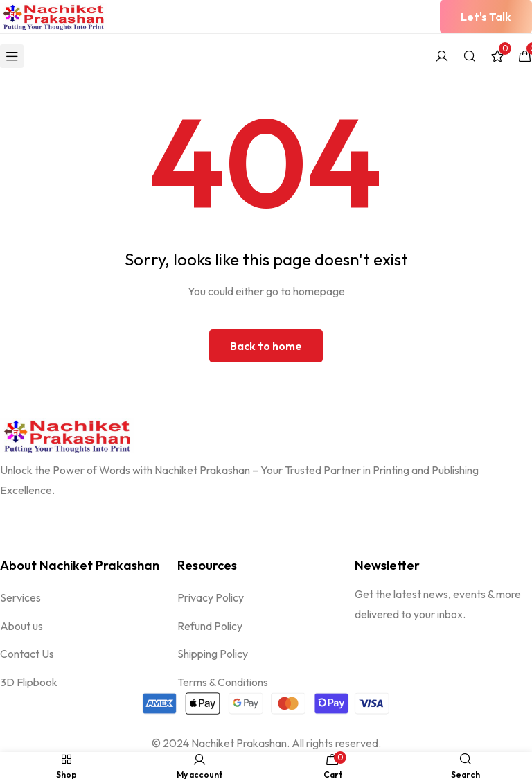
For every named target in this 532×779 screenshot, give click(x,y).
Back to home (266, 346)
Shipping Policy (213, 655)
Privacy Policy (211, 598)
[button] (486, 17)
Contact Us (27, 655)
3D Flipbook (29, 683)
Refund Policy (210, 627)
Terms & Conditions (223, 683)
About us (21, 627)
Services (20, 598)
